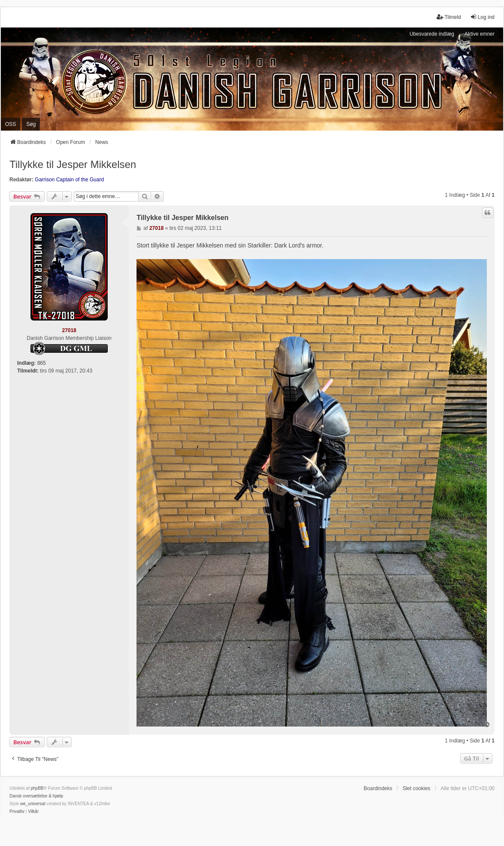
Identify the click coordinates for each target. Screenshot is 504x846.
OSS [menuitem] (11, 124)
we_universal (33, 804)
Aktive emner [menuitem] (480, 34)
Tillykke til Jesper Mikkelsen (73, 164)
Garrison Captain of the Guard (69, 180)
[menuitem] (17, 812)
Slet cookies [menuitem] (417, 788)
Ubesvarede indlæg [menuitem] (432, 34)
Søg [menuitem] (31, 124)
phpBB (37, 788)
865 (42, 363)
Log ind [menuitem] (482, 17)
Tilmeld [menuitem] (449, 17)
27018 (69, 330)
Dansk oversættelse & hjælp (36, 796)
